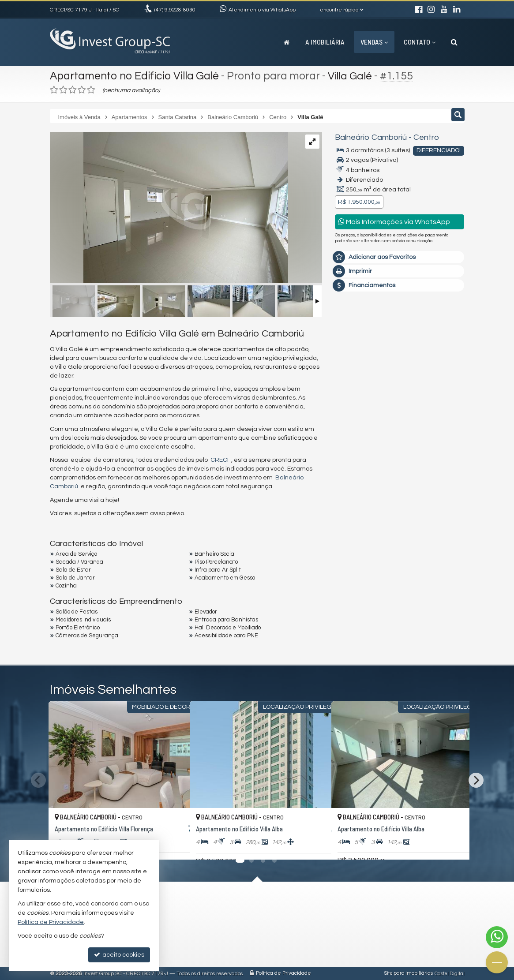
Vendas (374, 42)
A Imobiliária (325, 42)
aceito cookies (119, 955)
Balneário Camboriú (371, 137)
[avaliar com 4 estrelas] (82, 90)
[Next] (476, 780)
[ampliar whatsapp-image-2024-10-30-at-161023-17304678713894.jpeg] (169, 209)
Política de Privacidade (283, 974)
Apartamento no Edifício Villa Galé (136, 76)
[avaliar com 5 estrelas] (91, 90)
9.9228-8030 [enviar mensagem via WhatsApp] (175, 10)
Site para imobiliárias (409, 974)
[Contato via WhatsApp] (497, 937)
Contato (420, 42)
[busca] (454, 42)
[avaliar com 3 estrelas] (73, 90)
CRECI (219, 460)
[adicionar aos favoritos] (173, 845)
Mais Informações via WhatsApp (394, 222)
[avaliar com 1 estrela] (54, 90)
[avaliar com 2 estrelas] (63, 90)
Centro (426, 137)
